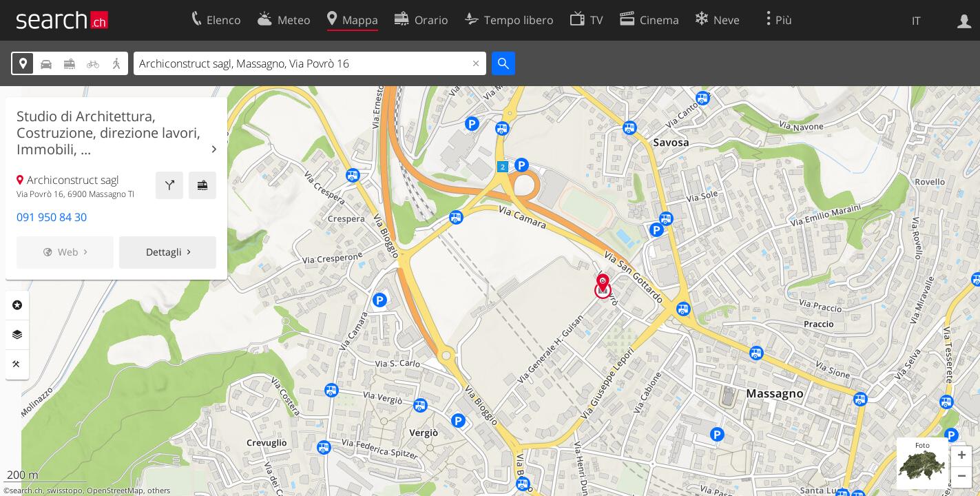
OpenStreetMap (115, 490)
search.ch (26, 490)
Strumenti (17, 364)
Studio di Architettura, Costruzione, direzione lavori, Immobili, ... (108, 133)
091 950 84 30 (52, 217)
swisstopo (65, 490)
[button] (961, 457)
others (159, 490)
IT (916, 21)
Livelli (17, 335)
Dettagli (164, 252)
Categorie (17, 305)
